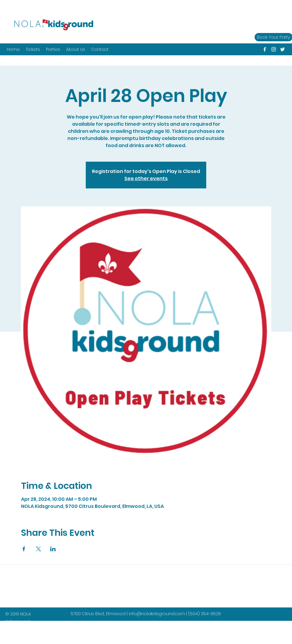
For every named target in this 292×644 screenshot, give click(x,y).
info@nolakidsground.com (157, 614)
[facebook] (265, 49)
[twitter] (283, 49)
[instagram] (274, 49)
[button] (53, 49)
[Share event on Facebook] (24, 549)
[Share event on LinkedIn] (53, 549)
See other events (146, 178)
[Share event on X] (38, 549)
